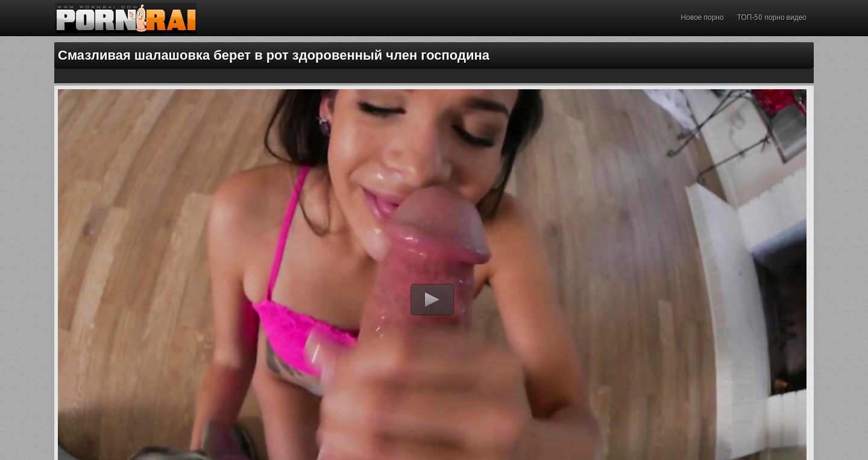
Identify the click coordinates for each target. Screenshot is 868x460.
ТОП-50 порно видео (772, 17)
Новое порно (703, 17)
